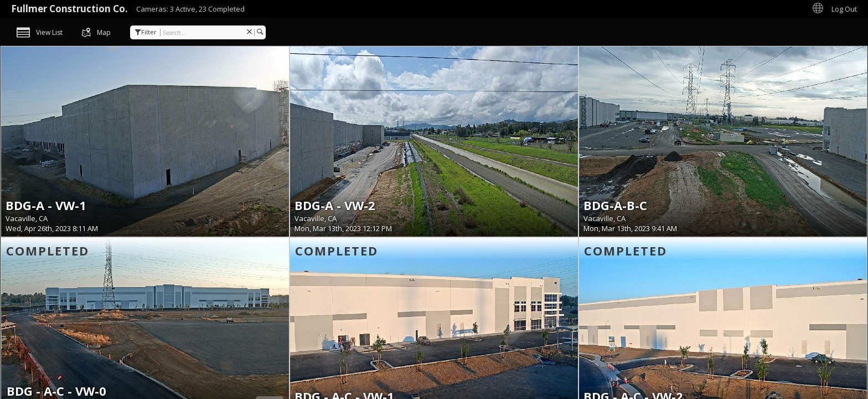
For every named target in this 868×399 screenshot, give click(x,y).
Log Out (844, 9)
